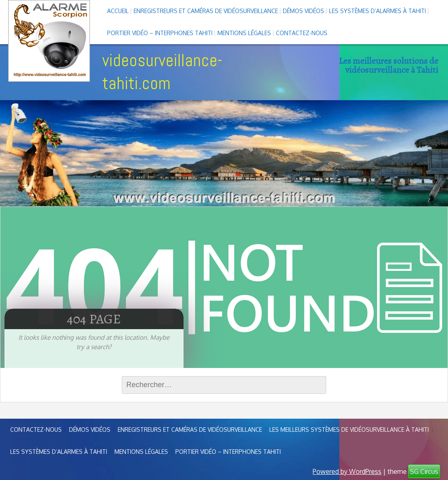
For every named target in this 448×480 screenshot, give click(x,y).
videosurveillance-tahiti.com (162, 72)
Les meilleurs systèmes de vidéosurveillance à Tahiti (349, 430)
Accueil (118, 11)
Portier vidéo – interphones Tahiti (160, 33)
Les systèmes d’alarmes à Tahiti (377, 11)
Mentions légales (244, 33)
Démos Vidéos (304, 11)
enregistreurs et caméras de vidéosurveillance (206, 11)
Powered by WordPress (347, 471)
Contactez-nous (302, 33)
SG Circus (424, 471)
